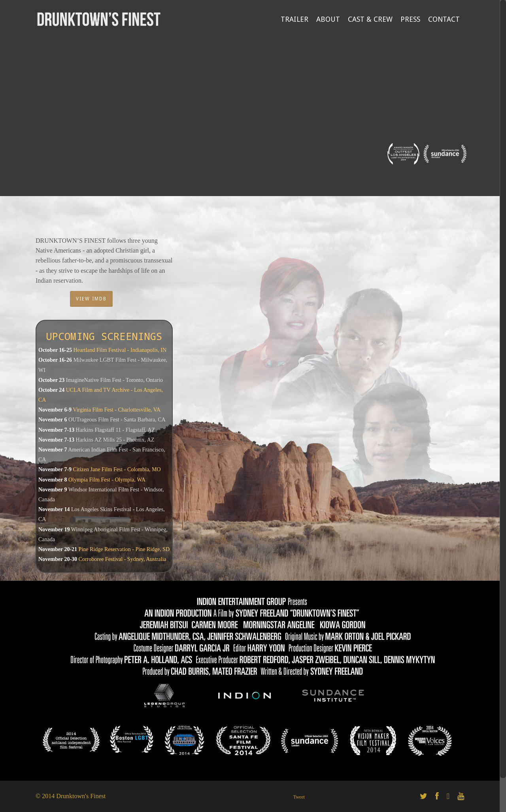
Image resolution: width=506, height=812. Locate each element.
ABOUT (328, 19)
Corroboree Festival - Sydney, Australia (123, 559)
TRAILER (295, 19)
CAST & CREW (370, 19)
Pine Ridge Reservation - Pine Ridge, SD (124, 549)
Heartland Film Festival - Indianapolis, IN (120, 350)
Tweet (299, 797)
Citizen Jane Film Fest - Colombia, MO (117, 469)
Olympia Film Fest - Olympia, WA (107, 480)
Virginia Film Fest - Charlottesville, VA (117, 410)
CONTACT (444, 19)
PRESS (410, 19)
